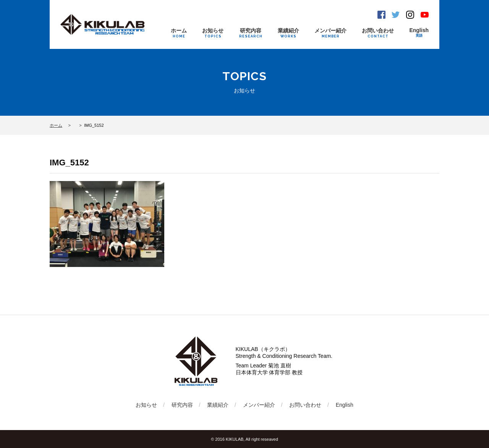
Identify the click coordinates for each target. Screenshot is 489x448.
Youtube (425, 15)
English (419, 33)
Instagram (410, 15)
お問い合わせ (378, 33)
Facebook (381, 15)
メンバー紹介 (330, 33)
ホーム (179, 33)
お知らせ (213, 33)
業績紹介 (288, 33)
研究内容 (251, 33)
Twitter (396, 15)
